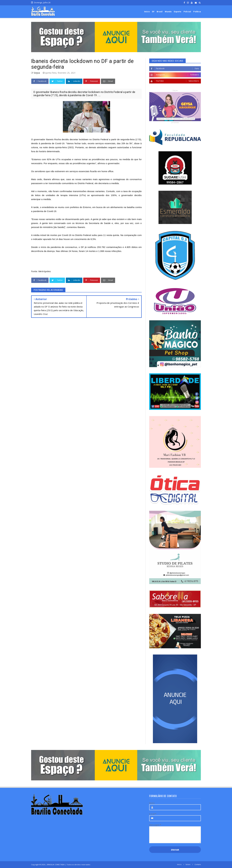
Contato (198, 864)
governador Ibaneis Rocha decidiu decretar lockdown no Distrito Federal (71, 139)
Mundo (168, 12)
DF (153, 12)
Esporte (177, 12)
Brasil (160, 12)
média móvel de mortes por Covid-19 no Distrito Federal (62, 235)
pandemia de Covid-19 (53, 143)
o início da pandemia (50, 247)
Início (147, 12)
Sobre (188, 864)
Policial (187, 12)
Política (197, 12)
